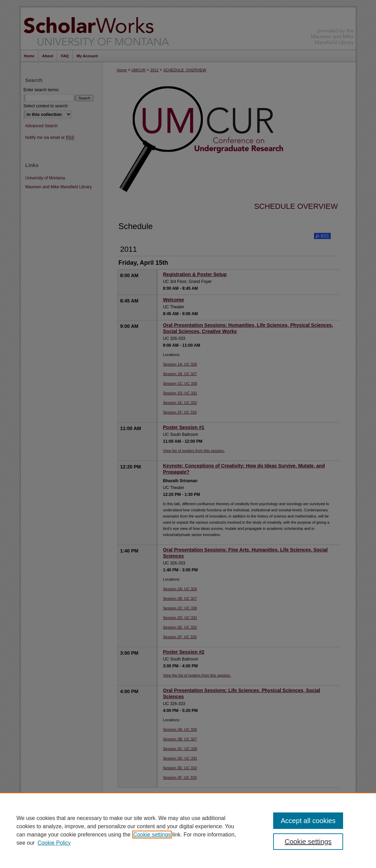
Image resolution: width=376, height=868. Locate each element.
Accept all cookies (308, 821)
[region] (188, 830)
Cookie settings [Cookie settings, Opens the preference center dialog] (308, 842)
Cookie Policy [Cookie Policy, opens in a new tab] (54, 843)
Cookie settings (152, 835)
